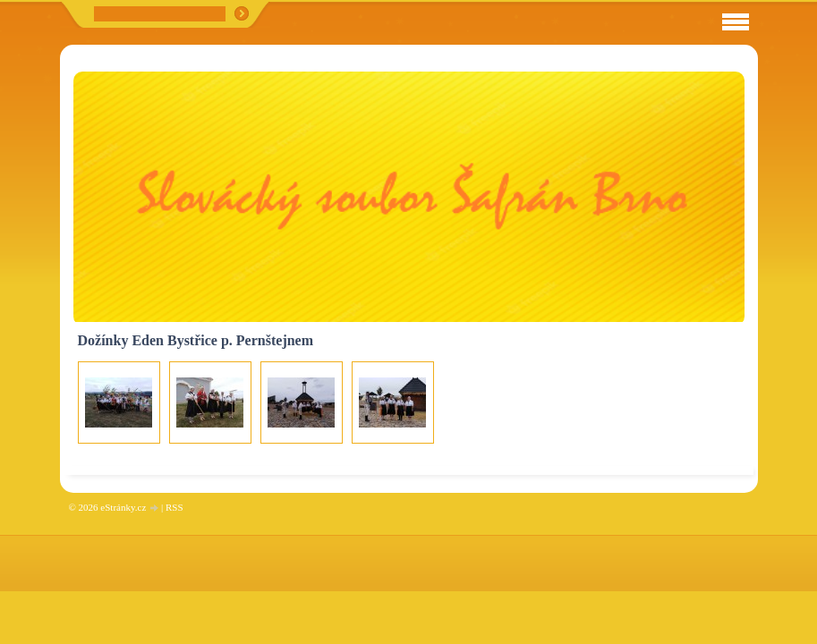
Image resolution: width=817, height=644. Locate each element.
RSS (174, 507)
